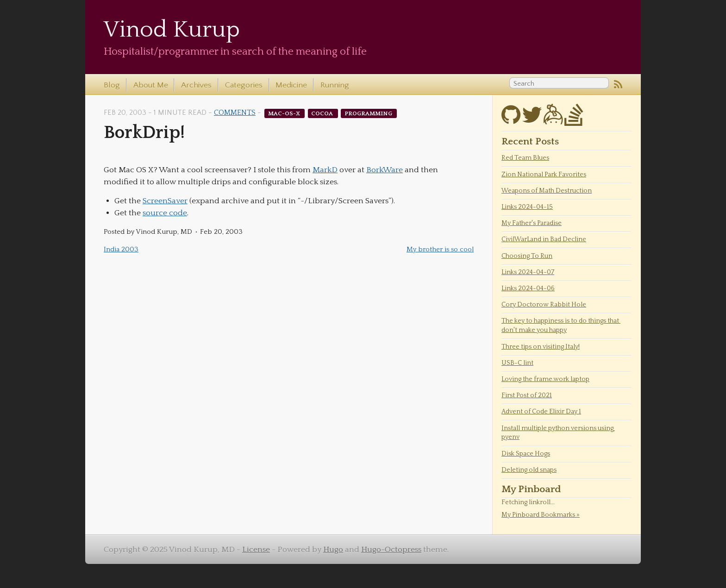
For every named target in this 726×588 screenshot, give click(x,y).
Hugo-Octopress (391, 550)
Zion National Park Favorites (544, 175)
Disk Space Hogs (526, 454)
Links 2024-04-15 (527, 207)
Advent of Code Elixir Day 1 (541, 412)
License (256, 550)
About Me (151, 85)
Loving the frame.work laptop (545, 379)
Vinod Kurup (172, 30)
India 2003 (121, 249)
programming (369, 113)
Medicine (291, 85)
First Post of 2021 (527, 395)
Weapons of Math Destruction (547, 191)
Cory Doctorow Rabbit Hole (544, 305)
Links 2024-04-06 (528, 288)
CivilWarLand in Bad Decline (544, 239)
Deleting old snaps (529, 470)
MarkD (325, 170)
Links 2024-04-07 (528, 272)
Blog (112, 85)
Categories (244, 85)
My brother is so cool (440, 249)
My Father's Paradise (532, 223)
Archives (196, 85)
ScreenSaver (165, 201)
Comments (235, 113)
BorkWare (385, 170)
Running (335, 85)
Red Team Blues (525, 158)
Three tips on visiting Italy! (541, 347)
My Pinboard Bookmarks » (541, 515)
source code (165, 213)
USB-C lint (517, 363)
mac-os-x (285, 113)
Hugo (333, 550)
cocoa (323, 113)
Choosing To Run (527, 256)
